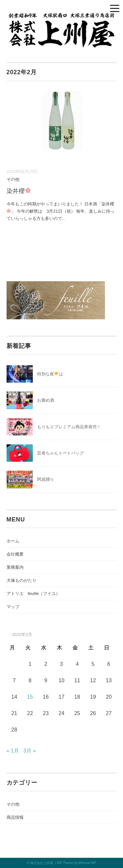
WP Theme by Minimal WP (77, 863)
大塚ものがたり (21, 580)
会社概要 (15, 554)
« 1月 (13, 751)
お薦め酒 (46, 400)
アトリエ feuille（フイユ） (33, 593)
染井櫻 (19, 191)
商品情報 (15, 817)
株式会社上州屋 (42, 863)
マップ (13, 607)
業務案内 (15, 567)
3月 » (30, 751)
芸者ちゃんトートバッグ (61, 453)
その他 (13, 179)
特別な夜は (50, 374)
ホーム (13, 541)
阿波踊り (46, 479)
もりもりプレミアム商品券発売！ (69, 427)
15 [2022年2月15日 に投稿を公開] (30, 697)
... (64, 218)
